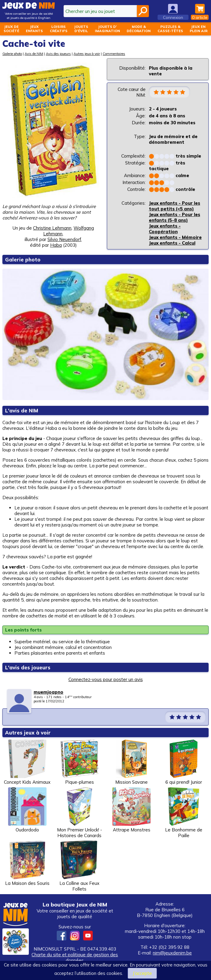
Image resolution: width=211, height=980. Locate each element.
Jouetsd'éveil (81, 29)
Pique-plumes (80, 762)
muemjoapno (48, 692)
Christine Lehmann (52, 228)
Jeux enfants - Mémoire (175, 237)
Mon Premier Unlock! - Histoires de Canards (80, 813)
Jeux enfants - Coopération (165, 229)
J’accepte (142, 973)
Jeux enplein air (199, 29)
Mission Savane (131, 762)
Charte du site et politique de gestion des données (75, 957)
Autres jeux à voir (87, 54)
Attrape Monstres (131, 810)
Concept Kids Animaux (27, 762)
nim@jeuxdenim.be (172, 953)
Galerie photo (12, 54)
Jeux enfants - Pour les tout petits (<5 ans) (175, 206)
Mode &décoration (139, 29)
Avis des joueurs (58, 54)
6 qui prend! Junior (184, 762)
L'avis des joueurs (28, 667)
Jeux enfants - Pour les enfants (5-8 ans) (175, 217)
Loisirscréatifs (59, 29)
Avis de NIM (34, 54)
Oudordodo (27, 810)
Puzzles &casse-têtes (170, 29)
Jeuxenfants (34, 29)
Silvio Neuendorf (64, 239)
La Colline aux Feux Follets (79, 866)
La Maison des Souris (27, 863)
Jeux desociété (11, 29)
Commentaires (114, 54)
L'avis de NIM (22, 410)
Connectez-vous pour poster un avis (106, 679)
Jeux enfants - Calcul (172, 243)
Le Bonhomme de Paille (184, 813)
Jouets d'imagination (107, 29)
